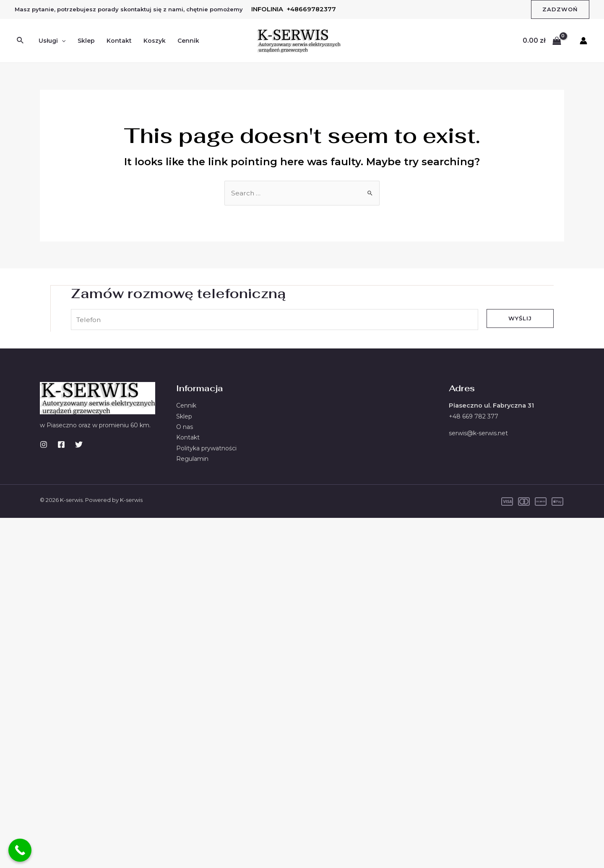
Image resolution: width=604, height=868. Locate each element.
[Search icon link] (21, 41)
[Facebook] (61, 444)
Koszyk (155, 41)
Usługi (52, 41)
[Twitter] (79, 444)
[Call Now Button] (20, 850)
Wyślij (520, 318)
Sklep (86, 41)
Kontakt (119, 41)
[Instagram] (44, 444)
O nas (185, 427)
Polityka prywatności (206, 449)
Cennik (188, 41)
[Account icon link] (583, 41)
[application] (62, 41)
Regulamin (192, 460)
